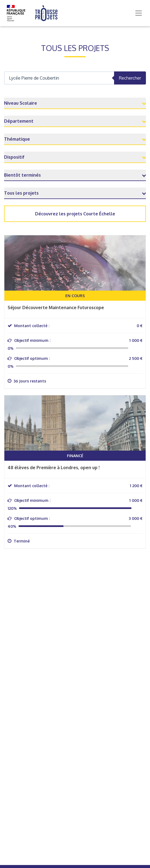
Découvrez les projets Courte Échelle (75, 214)
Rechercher (130, 78)
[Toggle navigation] (139, 13)
